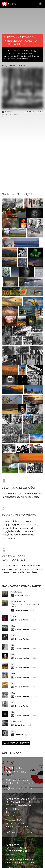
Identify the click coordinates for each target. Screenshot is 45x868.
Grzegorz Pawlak (22, 620)
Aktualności (12, 753)
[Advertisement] (22, 169)
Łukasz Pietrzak (21, 610)
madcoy (8, 112)
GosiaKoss (19, 735)
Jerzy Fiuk (19, 595)
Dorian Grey (20, 725)
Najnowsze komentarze (21, 586)
